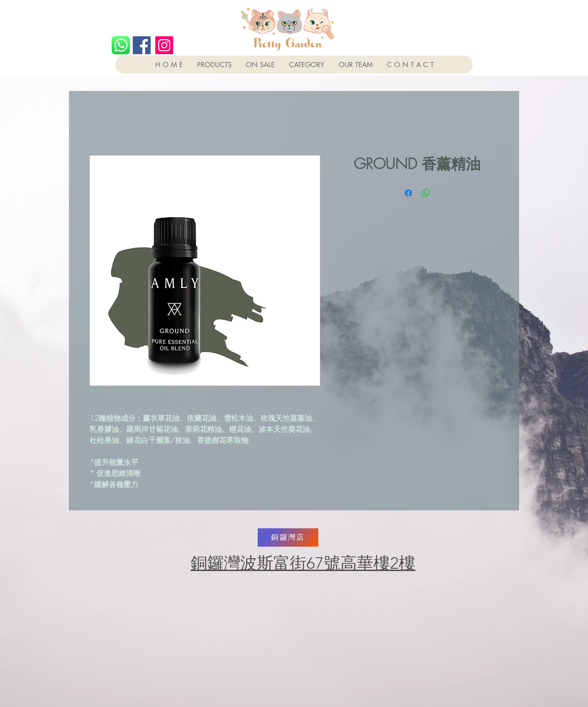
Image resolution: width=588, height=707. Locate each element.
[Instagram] (164, 45)
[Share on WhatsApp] (426, 193)
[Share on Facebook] (408, 193)
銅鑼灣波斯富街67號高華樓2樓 (303, 563)
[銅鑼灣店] (288, 537)
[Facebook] (142, 45)
